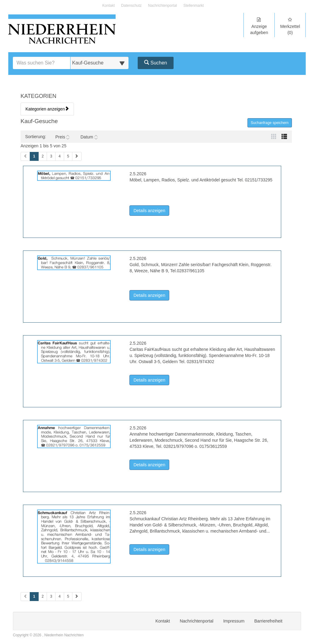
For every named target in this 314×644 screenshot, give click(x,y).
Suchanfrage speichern (270, 123)
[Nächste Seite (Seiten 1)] (77, 156)
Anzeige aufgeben (259, 26)
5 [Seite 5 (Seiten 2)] (68, 596)
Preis (62, 137)
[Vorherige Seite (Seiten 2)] (25, 597)
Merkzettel (290, 26)
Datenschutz (131, 6)
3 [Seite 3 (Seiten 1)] (51, 156)
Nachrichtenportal (163, 6)
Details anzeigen (151, 210)
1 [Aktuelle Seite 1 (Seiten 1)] (34, 156)
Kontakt (108, 6)
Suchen (156, 63)
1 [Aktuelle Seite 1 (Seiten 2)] (34, 596)
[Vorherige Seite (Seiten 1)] (25, 156)
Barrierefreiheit (268, 621)
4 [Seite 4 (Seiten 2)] (60, 596)
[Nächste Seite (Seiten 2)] (77, 597)
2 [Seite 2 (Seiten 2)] (43, 596)
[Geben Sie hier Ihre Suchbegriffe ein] (42, 63)
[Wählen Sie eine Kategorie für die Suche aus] (99, 63)
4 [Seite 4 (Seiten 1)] (60, 156)
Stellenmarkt (194, 6)
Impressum (234, 621)
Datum (89, 137)
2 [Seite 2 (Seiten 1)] (43, 156)
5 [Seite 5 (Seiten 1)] (68, 156)
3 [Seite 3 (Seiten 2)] (51, 596)
